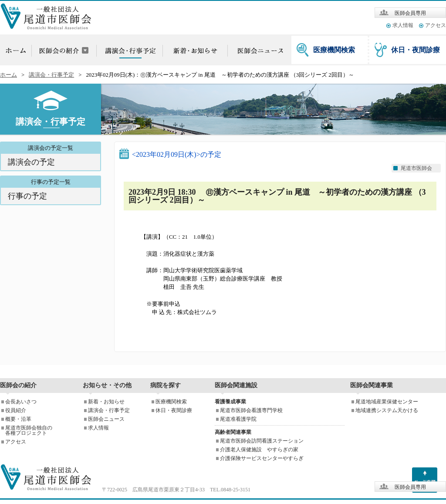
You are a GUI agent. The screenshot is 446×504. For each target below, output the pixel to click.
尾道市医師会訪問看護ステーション (262, 441)
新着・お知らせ (106, 402)
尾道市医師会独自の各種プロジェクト (29, 430)
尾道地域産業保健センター (387, 402)
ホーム (8, 75)
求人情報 (403, 25)
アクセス (436, 25)
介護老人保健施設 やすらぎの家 (259, 450)
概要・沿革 (18, 419)
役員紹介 (16, 410)
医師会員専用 (410, 13)
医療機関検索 (334, 50)
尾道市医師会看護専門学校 (251, 410)
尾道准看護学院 (238, 419)
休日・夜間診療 (416, 50)
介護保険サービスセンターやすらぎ (262, 458)
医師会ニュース (106, 419)
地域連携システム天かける (387, 410)
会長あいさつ (21, 402)
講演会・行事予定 (51, 75)
